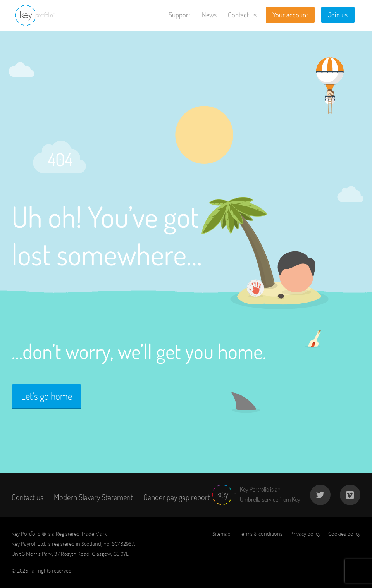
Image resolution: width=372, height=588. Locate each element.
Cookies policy (344, 534)
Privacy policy (305, 534)
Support (179, 15)
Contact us (242, 15)
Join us (338, 15)
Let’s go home (46, 396)
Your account (290, 15)
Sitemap (221, 534)
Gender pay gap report (177, 497)
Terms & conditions (261, 534)
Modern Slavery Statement (93, 497)
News (209, 15)
